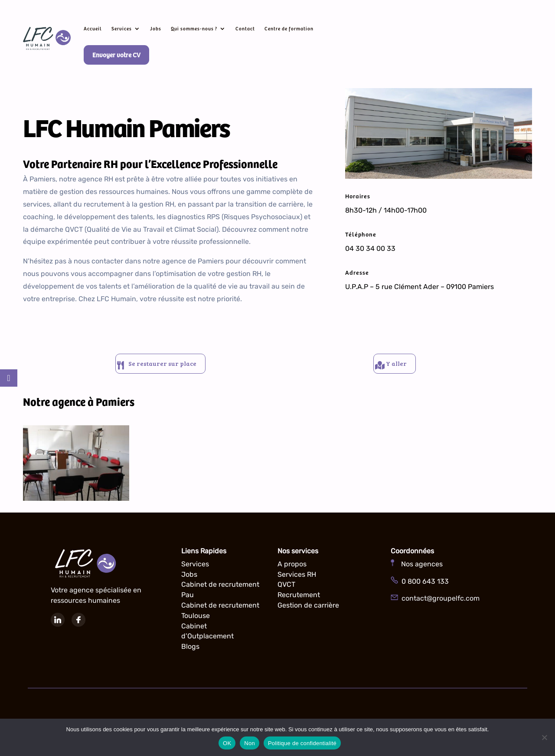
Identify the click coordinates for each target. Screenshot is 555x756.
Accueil (93, 28)
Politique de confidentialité (302, 743)
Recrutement (299, 599)
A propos (292, 568)
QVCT (286, 589)
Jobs (156, 28)
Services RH (297, 579)
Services (122, 28)
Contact (245, 28)
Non (250, 743)
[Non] (544, 737)
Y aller (399, 366)
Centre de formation (289, 28)
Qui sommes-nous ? (194, 28)
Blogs (190, 651)
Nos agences (417, 568)
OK (227, 743)
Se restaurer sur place (165, 366)
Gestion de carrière (308, 610)
